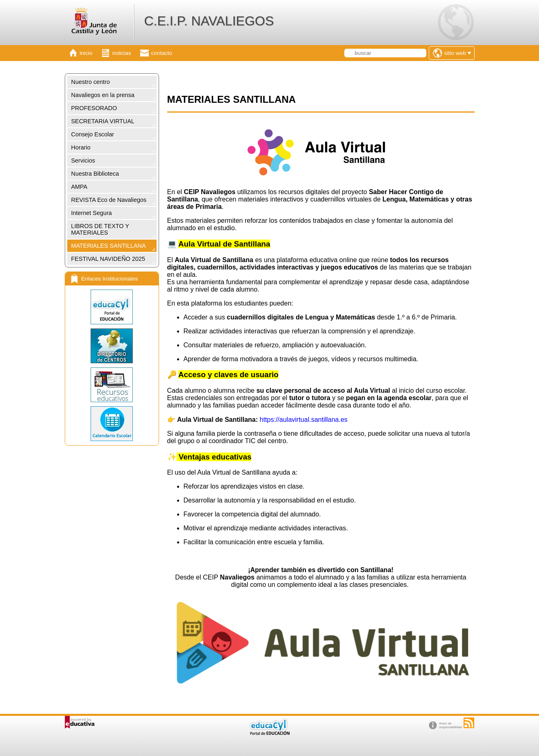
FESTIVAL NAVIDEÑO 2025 (108, 259)
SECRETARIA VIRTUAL (103, 121)
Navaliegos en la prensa (103, 95)
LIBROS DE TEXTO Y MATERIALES (100, 229)
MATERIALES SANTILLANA (109, 246)
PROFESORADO (94, 108)
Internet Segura (92, 213)
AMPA (80, 187)
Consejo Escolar (93, 134)
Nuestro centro (91, 82)
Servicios (83, 161)
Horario (81, 147)
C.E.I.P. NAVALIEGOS (209, 21)
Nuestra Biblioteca (95, 174)
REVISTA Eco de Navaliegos (109, 200)
